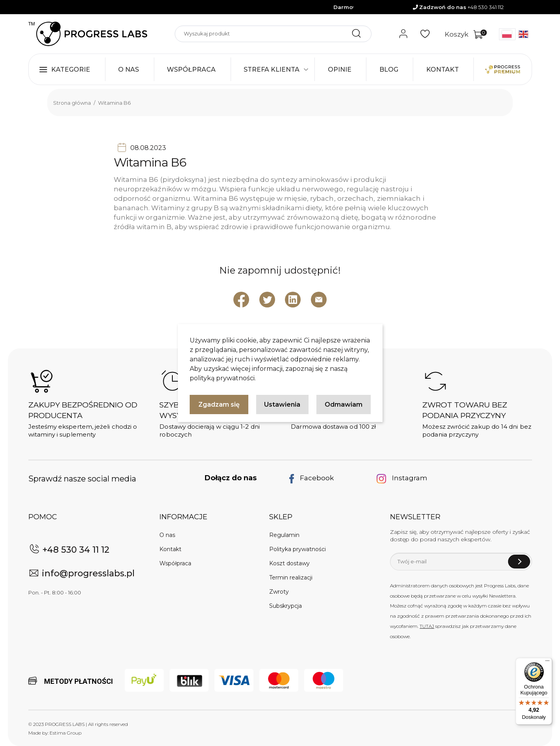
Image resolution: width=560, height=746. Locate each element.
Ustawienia (282, 404)
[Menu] (547, 663)
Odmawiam (344, 404)
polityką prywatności (222, 378)
